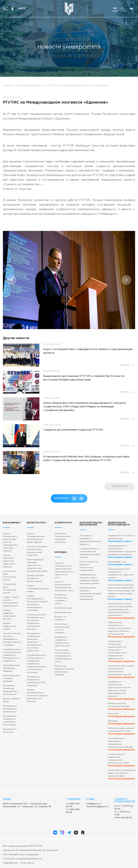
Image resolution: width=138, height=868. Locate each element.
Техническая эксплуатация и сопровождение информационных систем (64, 656)
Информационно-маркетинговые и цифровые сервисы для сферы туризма (89, 579)
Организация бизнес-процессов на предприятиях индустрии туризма (121, 575)
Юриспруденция (63, 612)
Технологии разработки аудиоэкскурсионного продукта (91, 540)
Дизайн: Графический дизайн (10, 626)
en (123, 8)
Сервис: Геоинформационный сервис (38, 589)
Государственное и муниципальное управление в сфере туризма (90, 553)
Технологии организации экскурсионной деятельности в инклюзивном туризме (121, 672)
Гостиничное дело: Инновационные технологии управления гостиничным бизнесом (37, 622)
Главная (8, 85)
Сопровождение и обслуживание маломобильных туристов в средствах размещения (122, 552)
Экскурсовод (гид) (120, 563)
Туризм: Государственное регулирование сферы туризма (36, 538)
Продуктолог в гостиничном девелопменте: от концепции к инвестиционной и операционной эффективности (121, 651)
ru (115, 8)
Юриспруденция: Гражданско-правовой (12, 668)
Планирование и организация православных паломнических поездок (121, 744)
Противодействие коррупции (21, 854)
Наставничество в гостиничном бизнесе (121, 706)
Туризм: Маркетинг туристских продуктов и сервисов (9, 561)
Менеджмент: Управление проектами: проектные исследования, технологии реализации (34, 642)
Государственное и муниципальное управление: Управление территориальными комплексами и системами (37, 664)
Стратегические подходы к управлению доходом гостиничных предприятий (90, 594)
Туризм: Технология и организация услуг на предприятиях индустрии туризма (10, 542)
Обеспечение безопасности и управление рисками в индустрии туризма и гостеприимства (121, 630)
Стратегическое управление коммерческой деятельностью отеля (121, 760)
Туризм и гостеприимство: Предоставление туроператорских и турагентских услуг (64, 570)
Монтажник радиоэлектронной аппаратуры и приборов (64, 670)
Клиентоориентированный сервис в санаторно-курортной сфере (122, 775)
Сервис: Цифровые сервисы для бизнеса (9, 615)
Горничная (121, 715)
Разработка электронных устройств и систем (61, 599)
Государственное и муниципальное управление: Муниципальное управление (12, 655)
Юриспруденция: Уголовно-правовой (12, 678)
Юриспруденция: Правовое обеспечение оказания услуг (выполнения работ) (37, 565)
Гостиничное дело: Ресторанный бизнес (10, 589)
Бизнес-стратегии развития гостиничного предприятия (89, 566)
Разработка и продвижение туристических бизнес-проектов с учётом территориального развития (121, 691)
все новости (120, 486)
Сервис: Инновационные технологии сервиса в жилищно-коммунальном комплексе (37, 603)
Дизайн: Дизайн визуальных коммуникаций (35, 579)
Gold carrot (27, 863)
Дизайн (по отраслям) (61, 618)
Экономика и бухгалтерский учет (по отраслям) (62, 628)
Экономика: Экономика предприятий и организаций (11, 690)
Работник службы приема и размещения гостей (121, 731)
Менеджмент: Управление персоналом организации (10, 721)
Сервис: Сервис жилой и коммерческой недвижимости (11, 602)
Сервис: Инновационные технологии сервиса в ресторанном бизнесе (37, 696)
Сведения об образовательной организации (30, 850)
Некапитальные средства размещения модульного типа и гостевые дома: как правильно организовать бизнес (121, 592)
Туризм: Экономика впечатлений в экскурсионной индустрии (37, 551)
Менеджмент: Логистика (10, 731)
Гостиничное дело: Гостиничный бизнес (10, 576)
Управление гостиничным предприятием (121, 539)
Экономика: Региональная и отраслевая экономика (63, 538)
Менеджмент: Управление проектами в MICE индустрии (36, 681)
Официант (121, 722)
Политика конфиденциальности (22, 859)
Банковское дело (63, 608)
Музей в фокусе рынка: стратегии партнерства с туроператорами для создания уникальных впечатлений (121, 611)
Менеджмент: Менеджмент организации (10, 709)
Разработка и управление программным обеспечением (62, 642)
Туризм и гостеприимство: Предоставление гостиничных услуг (64, 586)
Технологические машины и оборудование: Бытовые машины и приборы (12, 639)
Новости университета (30, 85)
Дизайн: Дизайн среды (11, 700)
